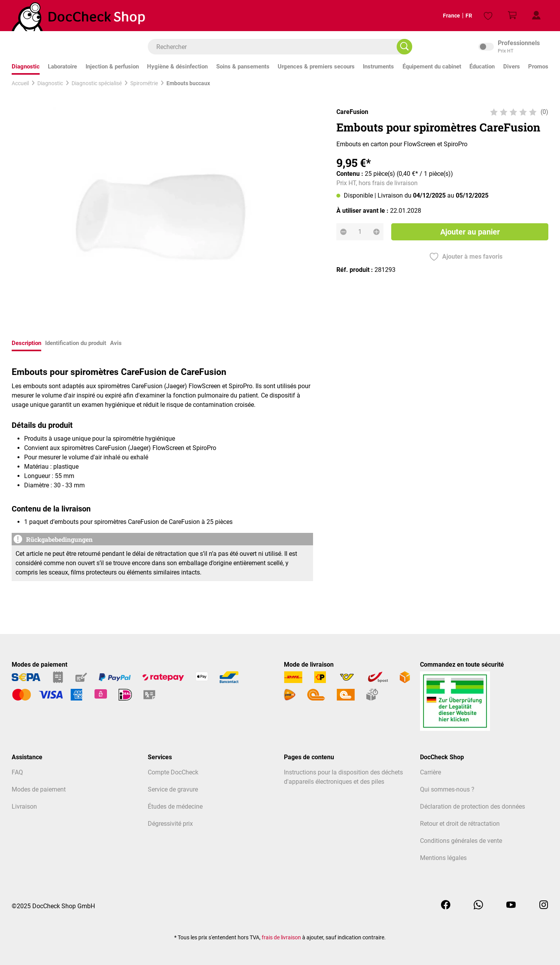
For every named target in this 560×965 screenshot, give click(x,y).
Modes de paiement (39, 789)
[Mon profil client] (536, 16)
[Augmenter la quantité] (376, 232)
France (445, 16)
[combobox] (276, 47)
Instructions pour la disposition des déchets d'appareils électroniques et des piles (343, 777)
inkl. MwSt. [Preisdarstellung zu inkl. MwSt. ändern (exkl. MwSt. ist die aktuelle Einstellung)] (513, 47)
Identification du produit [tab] (76, 343)
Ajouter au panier (470, 232)
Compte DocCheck (173, 772)
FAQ (17, 772)
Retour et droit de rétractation (460, 824)
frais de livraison (281, 937)
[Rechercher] (404, 47)
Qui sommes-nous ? (447, 789)
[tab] (26, 344)
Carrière (430, 772)
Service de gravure (173, 789)
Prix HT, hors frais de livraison (377, 183)
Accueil (20, 83)
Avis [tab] (116, 343)
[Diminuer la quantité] (343, 232)
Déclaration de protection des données (472, 807)
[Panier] (512, 16)
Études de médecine (175, 807)
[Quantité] (360, 232)
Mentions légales (443, 858)
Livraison (24, 807)
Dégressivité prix (170, 824)
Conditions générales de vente (461, 841)
